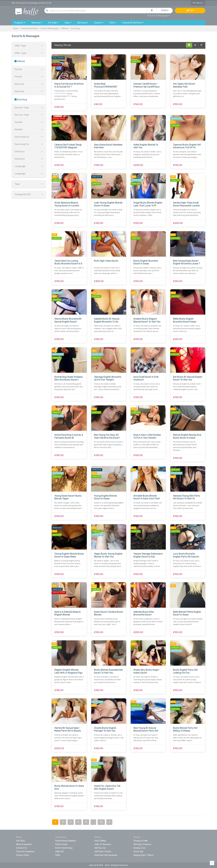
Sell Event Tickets (103, 851)
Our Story (20, 841)
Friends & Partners (29, 29)
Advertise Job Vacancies (106, 855)
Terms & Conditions (25, 851)
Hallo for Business (103, 844)
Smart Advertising (64, 848)
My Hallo (198, 3)
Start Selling (100, 841)
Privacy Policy (23, 855)
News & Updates (24, 844)
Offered (65, 29)
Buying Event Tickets (144, 855)
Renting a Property (142, 844)
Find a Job (138, 851)
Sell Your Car (100, 848)
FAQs (58, 855)
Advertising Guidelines (66, 841)
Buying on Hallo (141, 841)
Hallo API (59, 851)
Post (190, 10)
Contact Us (21, 848)
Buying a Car (139, 848)
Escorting (75, 29)
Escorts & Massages (159, 16)
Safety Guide (61, 844)
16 (101, 822)
